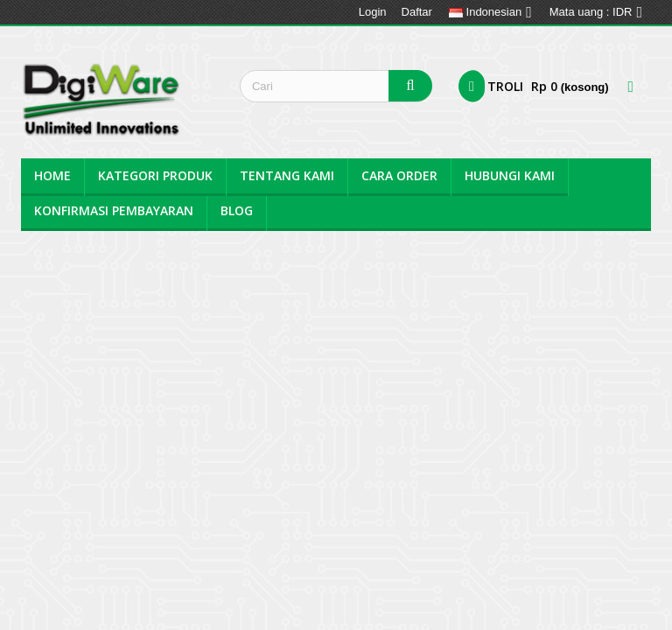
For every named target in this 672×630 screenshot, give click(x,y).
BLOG (237, 210)
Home (52, 175)
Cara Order (399, 175)
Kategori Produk (155, 175)
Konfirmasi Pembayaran (114, 210)
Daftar (417, 12)
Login (373, 12)
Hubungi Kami (510, 175)
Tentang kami (287, 175)
